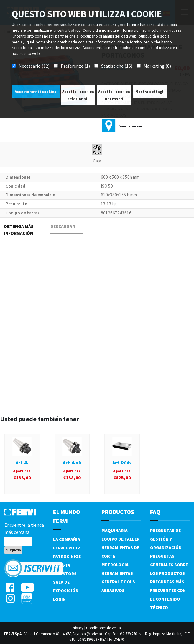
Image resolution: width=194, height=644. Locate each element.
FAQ (155, 512)
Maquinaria (115, 530)
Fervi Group (66, 548)
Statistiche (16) (117, 66)
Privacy (78, 628)
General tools (118, 582)
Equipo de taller (120, 539)
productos (118, 512)
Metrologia (115, 565)
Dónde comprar (129, 126)
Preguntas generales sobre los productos (169, 565)
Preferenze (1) (75, 66)
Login (59, 599)
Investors (65, 574)
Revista (62, 565)
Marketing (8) (157, 66)
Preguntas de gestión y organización (166, 539)
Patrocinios (67, 556)
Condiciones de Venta (103, 628)
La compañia (67, 539)
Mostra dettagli (150, 92)
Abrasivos (113, 590)
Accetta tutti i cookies (36, 92)
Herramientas (117, 573)
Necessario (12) (34, 66)
